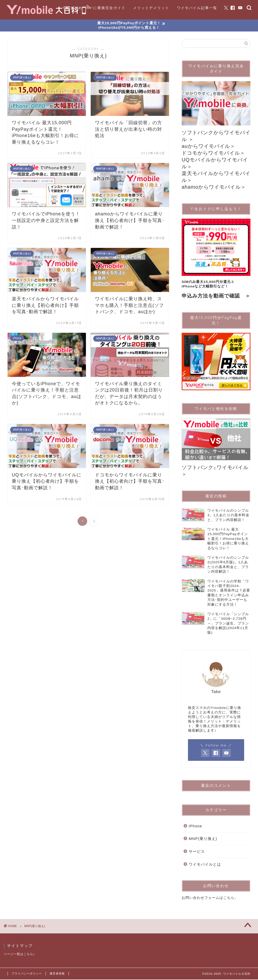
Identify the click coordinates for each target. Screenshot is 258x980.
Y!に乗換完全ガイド (108, 8)
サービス (197, 852)
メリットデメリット (151, 8)
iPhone (195, 827)
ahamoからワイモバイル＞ (214, 187)
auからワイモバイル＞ (208, 147)
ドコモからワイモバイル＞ (213, 153)
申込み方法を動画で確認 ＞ (216, 297)
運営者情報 (57, 974)
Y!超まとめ (72, 8)
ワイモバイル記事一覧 (197, 8)
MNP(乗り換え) (203, 839)
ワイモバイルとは (205, 865)
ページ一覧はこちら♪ (19, 955)
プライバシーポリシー (27, 974)
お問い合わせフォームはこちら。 (210, 899)
